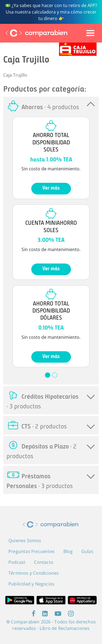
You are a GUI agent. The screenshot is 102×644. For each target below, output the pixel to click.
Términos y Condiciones (34, 573)
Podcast (17, 562)
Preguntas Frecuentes (32, 551)
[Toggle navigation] (90, 33)
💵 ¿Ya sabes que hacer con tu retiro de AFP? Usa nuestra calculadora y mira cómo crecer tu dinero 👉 (51, 12)
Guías (87, 551)
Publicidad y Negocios (31, 584)
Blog (68, 551)
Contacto (44, 562)
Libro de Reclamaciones (65, 628)
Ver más (51, 188)
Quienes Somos (25, 541)
